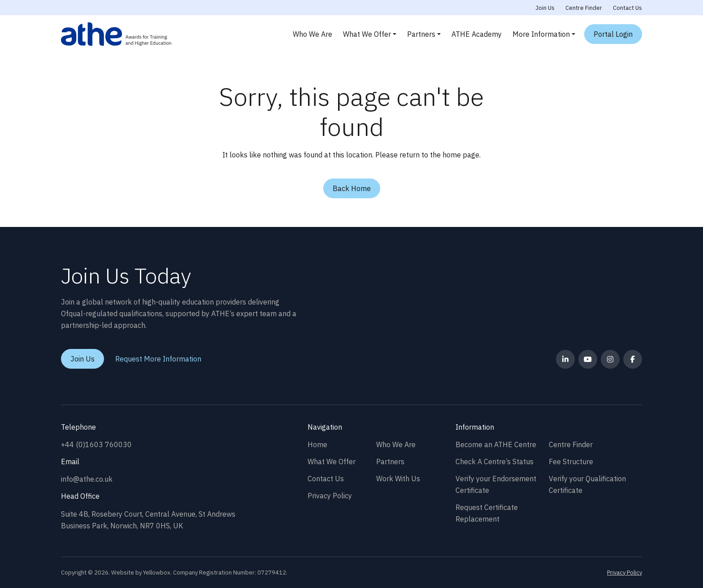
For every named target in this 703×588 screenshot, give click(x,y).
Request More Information (158, 359)
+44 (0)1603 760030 (96, 444)
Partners (421, 34)
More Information (541, 34)
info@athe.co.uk (87, 479)
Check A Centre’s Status (495, 462)
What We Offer (367, 34)
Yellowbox (157, 573)
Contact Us (627, 8)
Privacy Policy (330, 496)
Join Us (545, 8)
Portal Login (613, 34)
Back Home (352, 188)
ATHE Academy (477, 34)
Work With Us (398, 479)
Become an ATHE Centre (496, 444)
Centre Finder (584, 8)
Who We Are (312, 34)
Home (317, 444)
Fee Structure (571, 462)
